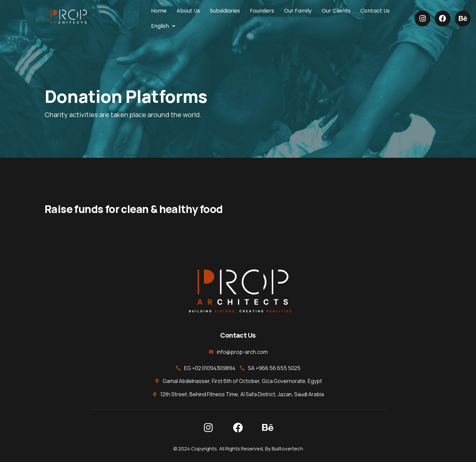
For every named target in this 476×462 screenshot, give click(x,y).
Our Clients (336, 11)
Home (159, 11)
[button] (164, 26)
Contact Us (375, 11)
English (164, 26)
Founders (262, 11)
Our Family (298, 11)
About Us (188, 11)
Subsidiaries (225, 11)
